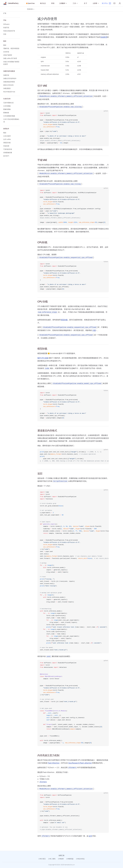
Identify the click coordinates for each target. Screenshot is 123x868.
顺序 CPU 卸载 (43, 358)
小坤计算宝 (42, 859)
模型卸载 (64, 320)
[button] (12, 13)
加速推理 (104, 37)
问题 (94, 330)
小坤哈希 (61, 859)
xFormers (43, 782)
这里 (90, 836)
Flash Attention (54, 763)
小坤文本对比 (80, 859)
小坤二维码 (52, 859)
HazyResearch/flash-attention (80, 763)
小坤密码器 (70, 859)
